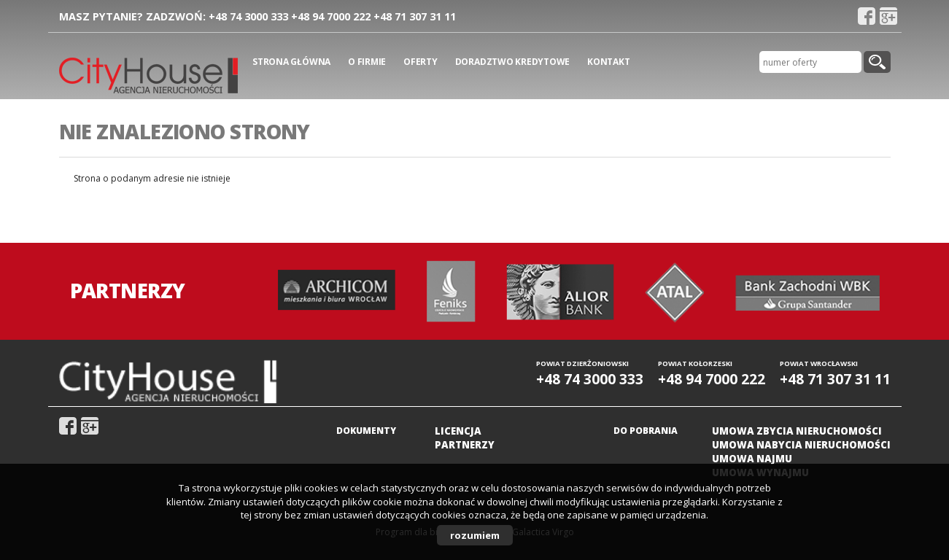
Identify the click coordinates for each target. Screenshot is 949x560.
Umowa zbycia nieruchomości (797, 431)
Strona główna (291, 62)
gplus (888, 16)
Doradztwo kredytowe (512, 62)
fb (867, 16)
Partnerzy (465, 445)
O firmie (367, 62)
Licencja (458, 431)
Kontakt (608, 62)
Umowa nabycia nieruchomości (801, 445)
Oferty (421, 62)
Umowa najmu (752, 459)
